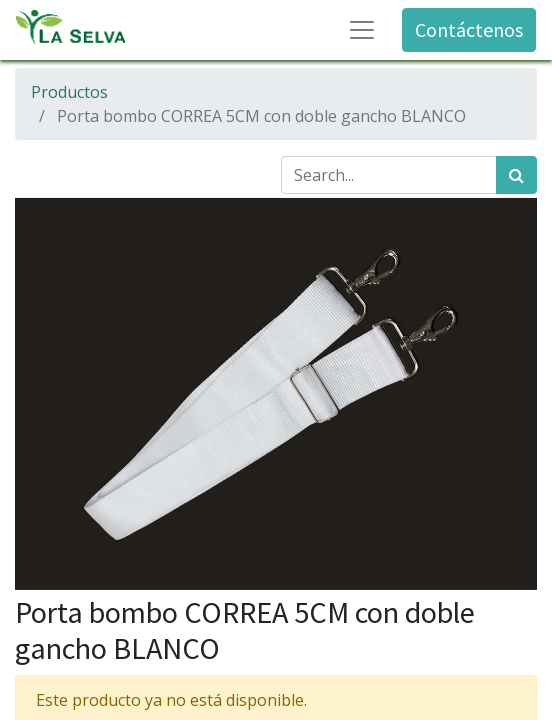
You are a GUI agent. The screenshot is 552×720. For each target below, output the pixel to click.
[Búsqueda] (516, 175)
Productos (69, 92)
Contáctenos (469, 29)
